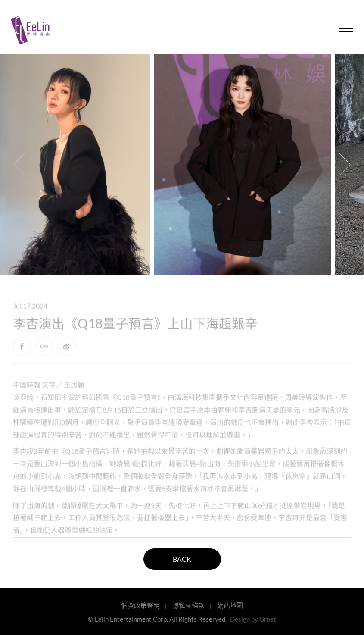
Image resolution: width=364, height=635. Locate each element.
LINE (44, 351)
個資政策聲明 (140, 605)
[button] (345, 164)
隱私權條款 (188, 605)
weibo (67, 351)
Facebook (22, 351)
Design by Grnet (253, 619)
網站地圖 (230, 605)
